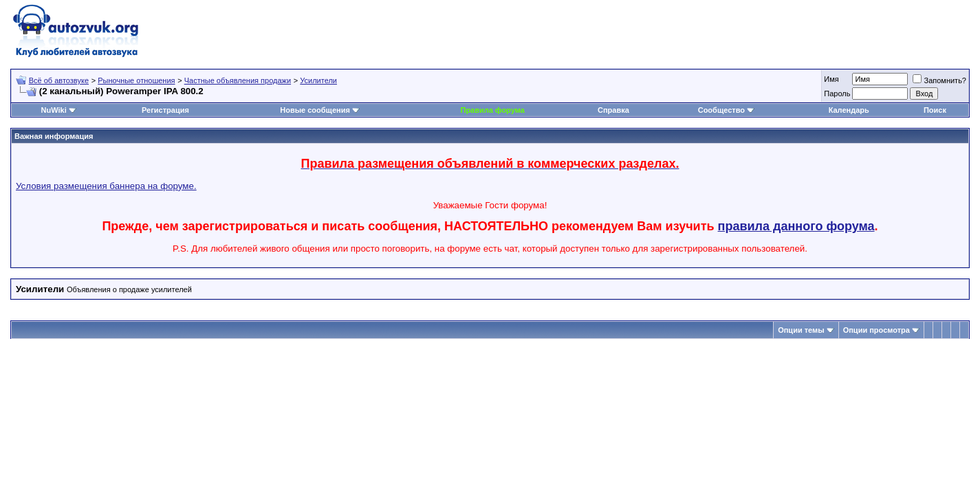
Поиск (935, 110)
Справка (613, 110)
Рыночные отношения (136, 80)
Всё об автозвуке (59, 80)
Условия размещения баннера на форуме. (106, 186)
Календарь (849, 110)
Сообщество (726, 110)
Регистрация (165, 110)
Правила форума (492, 110)
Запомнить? (939, 80)
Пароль (837, 93)
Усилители (318, 80)
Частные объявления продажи (238, 80)
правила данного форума (796, 226)
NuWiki (54, 110)
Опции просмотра (876, 330)
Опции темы (801, 330)
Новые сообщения (315, 110)
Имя (831, 79)
